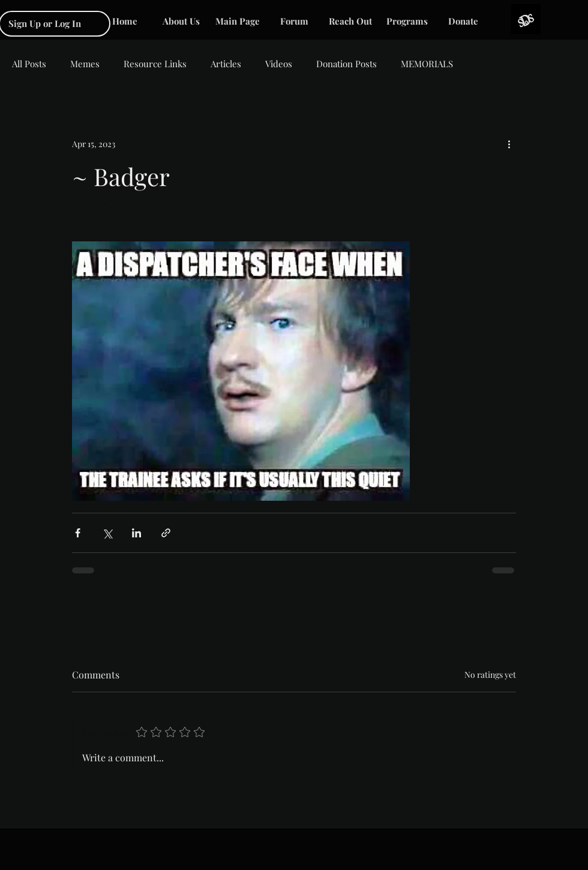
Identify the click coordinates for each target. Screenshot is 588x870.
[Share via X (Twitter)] (107, 533)
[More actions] (509, 143)
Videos (279, 64)
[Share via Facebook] (78, 533)
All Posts (29, 64)
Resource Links (155, 64)
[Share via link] (166, 533)
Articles (226, 64)
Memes (85, 64)
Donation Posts (346, 64)
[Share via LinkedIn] (136, 533)
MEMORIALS (427, 64)
